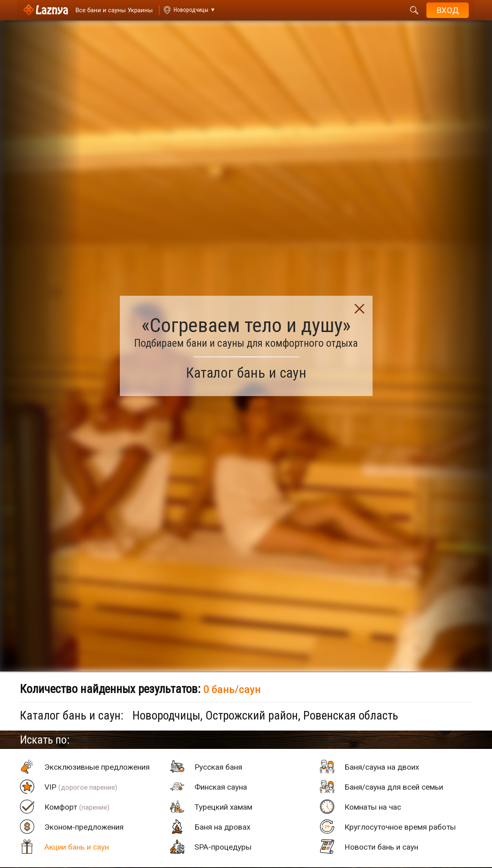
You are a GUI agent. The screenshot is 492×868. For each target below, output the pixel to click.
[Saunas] (110, 10)
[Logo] (46, 10)
